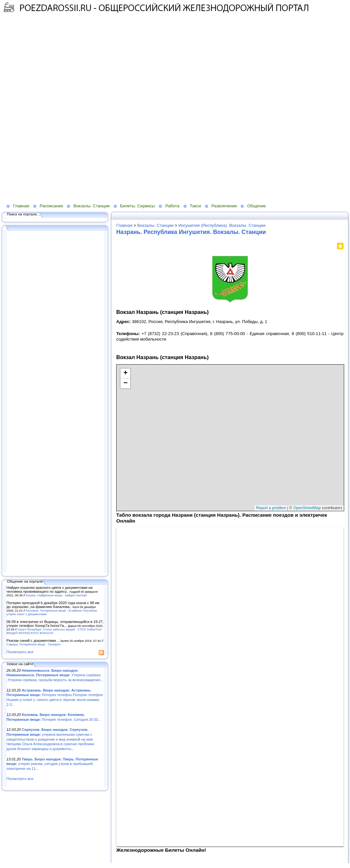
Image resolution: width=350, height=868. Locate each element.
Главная (21, 206)
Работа (172, 206)
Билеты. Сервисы (137, 206)
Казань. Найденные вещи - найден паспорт (57, 595)
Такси (195, 206)
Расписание (51, 206)
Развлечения (224, 206)
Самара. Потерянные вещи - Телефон (33, 644)
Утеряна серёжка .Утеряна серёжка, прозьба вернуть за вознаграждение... (55, 675)
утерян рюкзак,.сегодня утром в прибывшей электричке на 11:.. (52, 764)
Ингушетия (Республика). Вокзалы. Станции (222, 225)
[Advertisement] (125, 67)
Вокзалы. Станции (92, 206)
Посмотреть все (20, 652)
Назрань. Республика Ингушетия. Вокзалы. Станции (191, 232)
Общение (256, 206)
